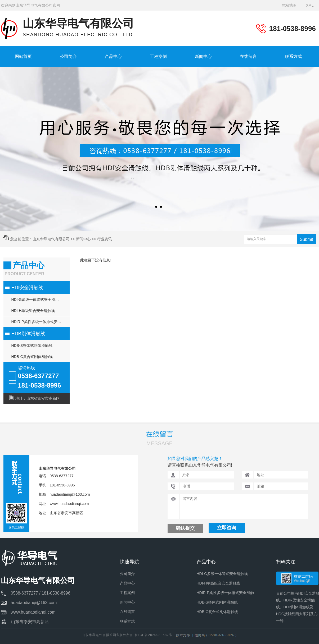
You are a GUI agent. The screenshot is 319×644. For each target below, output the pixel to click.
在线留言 (248, 56)
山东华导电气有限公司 (51, 239)
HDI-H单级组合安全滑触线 (33, 311)
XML (310, 5)
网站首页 (23, 56)
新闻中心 (203, 56)
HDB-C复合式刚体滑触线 (32, 357)
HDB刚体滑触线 (28, 334)
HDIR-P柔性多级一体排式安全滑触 (40, 322)
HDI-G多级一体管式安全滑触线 (37, 300)
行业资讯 (105, 239)
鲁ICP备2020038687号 (154, 635)
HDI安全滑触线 (27, 288)
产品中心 (113, 56)
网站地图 (289, 5)
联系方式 (293, 56)
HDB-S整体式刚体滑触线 (32, 346)
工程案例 (158, 56)
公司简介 (68, 56)
